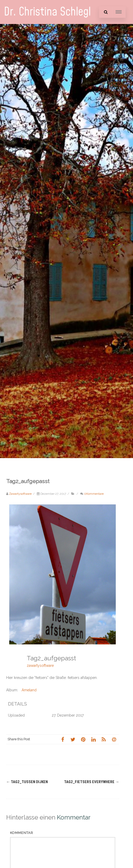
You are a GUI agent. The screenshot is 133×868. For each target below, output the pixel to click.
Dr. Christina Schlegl (47, 12)
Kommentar (22, 833)
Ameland (29, 690)
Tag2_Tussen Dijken (27, 782)
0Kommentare (94, 494)
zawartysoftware (40, 666)
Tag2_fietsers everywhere (92, 782)
